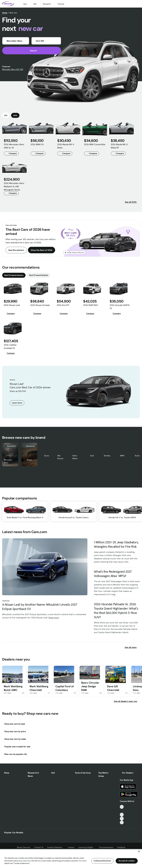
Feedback (121, 847)
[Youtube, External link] (122, 815)
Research (47, 4)
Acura (47, 456)
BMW (122, 456)
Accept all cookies (127, 861)
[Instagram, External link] (122, 819)
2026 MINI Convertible (95, 144)
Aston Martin (75, 457)
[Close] (139, 851)
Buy (25, 4)
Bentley (107, 456)
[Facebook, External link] (122, 811)
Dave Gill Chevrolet (113, 688)
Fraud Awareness (106, 847)
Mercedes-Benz (8, 461)
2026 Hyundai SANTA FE (120, 307)
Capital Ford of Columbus (65, 688)
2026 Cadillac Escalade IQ (10, 346)
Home (5, 13)
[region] (71, 858)
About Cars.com (24, 847)
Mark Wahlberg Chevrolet (39, 688)
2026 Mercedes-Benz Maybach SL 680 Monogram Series (14, 186)
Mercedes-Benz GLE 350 (13, 69)
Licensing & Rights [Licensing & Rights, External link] (87, 847)
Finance (61, 4)
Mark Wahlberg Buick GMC (13, 688)
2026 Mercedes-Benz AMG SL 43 (14, 146)
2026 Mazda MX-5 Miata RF (119, 146)
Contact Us (39, 847)
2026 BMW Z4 (37, 144)
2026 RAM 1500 (91, 305)
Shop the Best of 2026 (42, 250)
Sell (35, 4)
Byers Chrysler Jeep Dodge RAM (90, 686)
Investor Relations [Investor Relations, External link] (56, 847)
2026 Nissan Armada (40, 305)
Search (32, 51)
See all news (132, 647)
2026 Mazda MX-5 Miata (66, 146)
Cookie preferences (102, 861)
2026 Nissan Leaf (12, 305)
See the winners (16, 250)
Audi (92, 456)
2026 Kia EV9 (63, 305)
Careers (71, 847)
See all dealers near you (126, 701)
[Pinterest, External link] (122, 823)
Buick (137, 456)
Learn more (17, 403)
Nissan (29, 460)
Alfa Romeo (60, 457)
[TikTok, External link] (122, 807)
